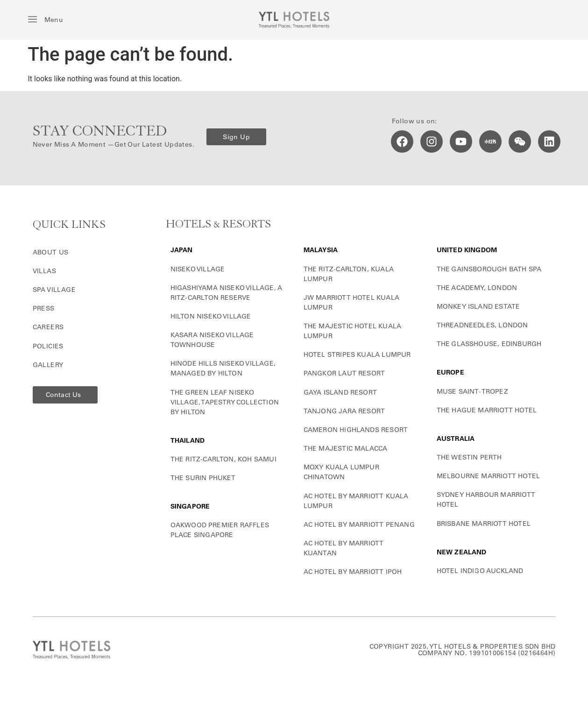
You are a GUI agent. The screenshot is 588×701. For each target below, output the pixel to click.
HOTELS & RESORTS (218, 224)
